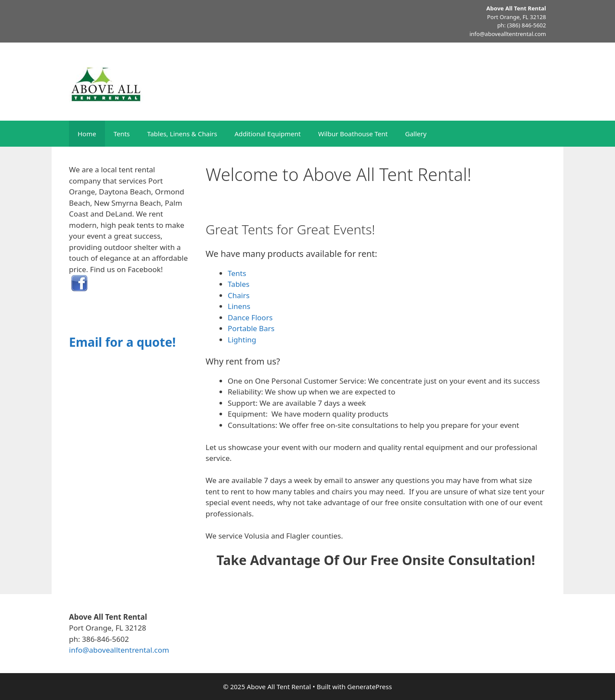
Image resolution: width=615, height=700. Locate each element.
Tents (122, 134)
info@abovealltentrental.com (508, 34)
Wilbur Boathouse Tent (353, 134)
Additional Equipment (268, 134)
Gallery (416, 134)
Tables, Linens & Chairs (182, 134)
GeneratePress (370, 687)
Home (87, 134)
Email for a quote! (122, 342)
